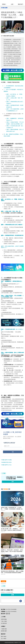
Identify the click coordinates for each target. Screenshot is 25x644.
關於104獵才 (4, 636)
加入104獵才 (4, 639)
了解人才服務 (4, 621)
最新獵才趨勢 (4, 631)
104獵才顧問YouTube (6, 465)
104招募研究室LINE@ (6, 462)
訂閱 (13, 595)
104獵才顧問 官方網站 (6, 460)
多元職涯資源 (4, 623)
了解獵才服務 (4, 629)
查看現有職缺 (4, 619)
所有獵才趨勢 (4, 8)
